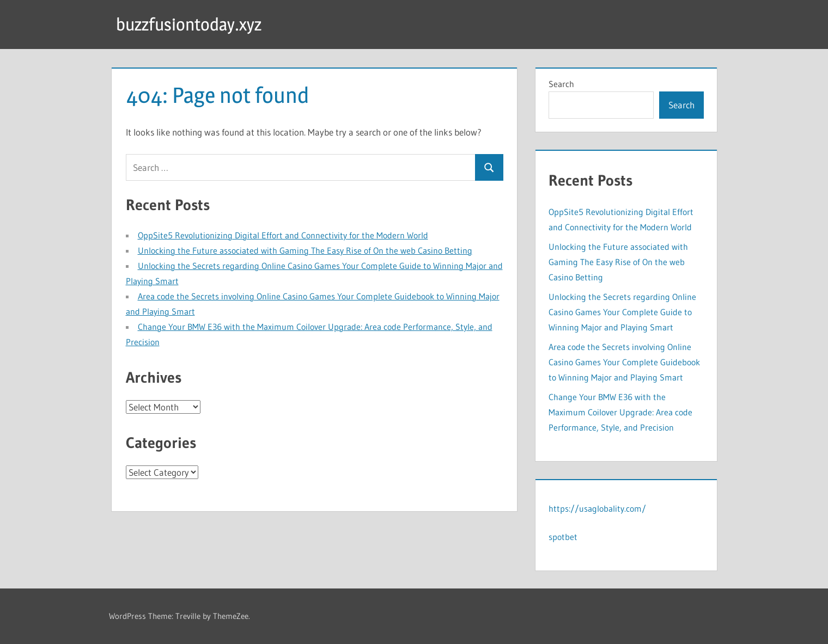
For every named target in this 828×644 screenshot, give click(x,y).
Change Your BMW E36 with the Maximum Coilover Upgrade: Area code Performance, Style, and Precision (620, 412)
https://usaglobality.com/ (597, 508)
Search (561, 84)
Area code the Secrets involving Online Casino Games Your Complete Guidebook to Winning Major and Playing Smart (624, 362)
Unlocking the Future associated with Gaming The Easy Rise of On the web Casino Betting (305, 250)
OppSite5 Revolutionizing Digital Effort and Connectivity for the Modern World (283, 235)
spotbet (563, 537)
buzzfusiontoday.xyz (189, 24)
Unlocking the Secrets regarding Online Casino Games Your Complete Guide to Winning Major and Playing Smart (622, 312)
